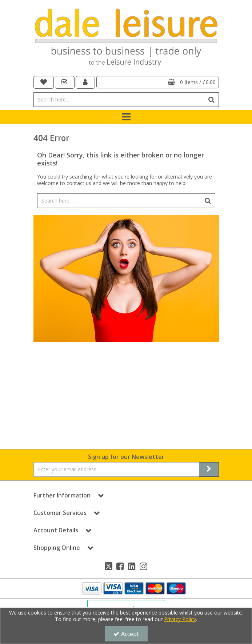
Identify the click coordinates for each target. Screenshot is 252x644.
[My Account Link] (85, 82)
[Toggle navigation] (126, 117)
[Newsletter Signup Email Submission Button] (209, 469)
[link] (109, 566)
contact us (79, 183)
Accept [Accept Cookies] (126, 634)
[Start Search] (212, 100)
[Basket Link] (158, 82)
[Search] (119, 100)
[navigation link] (44, 82)
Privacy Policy (180, 619)
